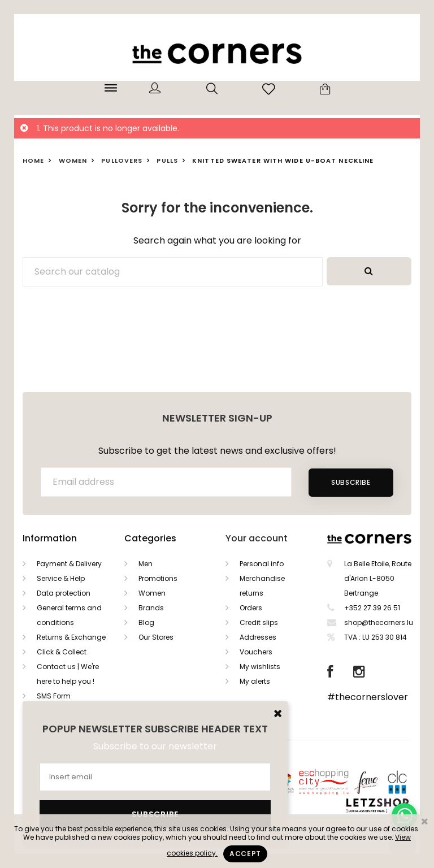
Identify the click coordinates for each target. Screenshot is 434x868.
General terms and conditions (69, 615)
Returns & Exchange (71, 637)
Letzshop (391, 803)
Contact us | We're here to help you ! (68, 674)
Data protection (64, 593)
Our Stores (156, 637)
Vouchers (256, 652)
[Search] (173, 272)
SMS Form (54, 696)
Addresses (258, 637)
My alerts (255, 681)
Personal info (262, 564)
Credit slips (259, 622)
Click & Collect (62, 652)
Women (152, 593)
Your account (257, 538)
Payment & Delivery (69, 564)
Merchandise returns (262, 586)
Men (146, 564)
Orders (251, 608)
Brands (151, 608)
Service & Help (61, 578)
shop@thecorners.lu (379, 622)
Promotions (158, 578)
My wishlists (260, 667)
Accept (245, 854)
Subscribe (351, 482)
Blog (146, 622)
